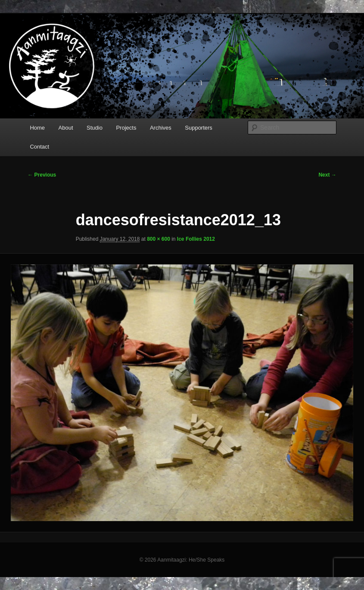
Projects (126, 128)
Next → (327, 175)
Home (37, 128)
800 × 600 (159, 239)
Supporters (199, 128)
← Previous (42, 175)
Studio (95, 128)
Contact (39, 147)
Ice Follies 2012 (196, 239)
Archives (161, 128)
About (66, 128)
